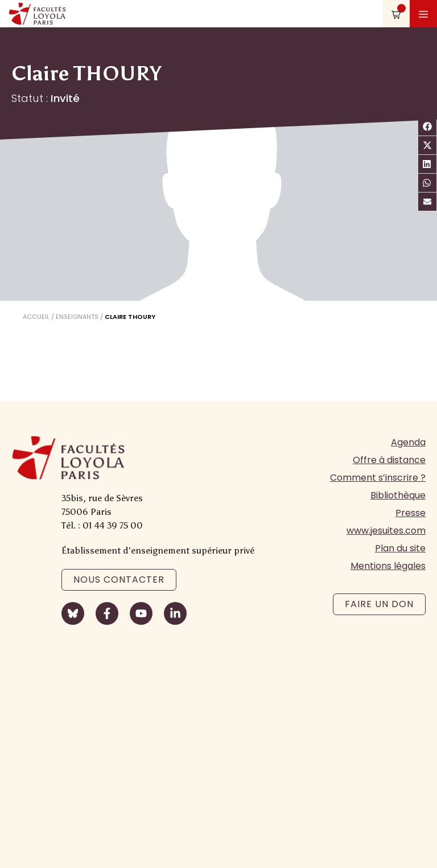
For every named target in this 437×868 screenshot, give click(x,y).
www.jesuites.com (386, 531)
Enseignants (77, 317)
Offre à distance (389, 460)
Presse (411, 513)
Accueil (36, 317)
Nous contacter (119, 580)
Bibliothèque (398, 495)
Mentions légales (388, 566)
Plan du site (400, 548)
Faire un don (379, 604)
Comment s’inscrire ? (378, 478)
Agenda (408, 442)
